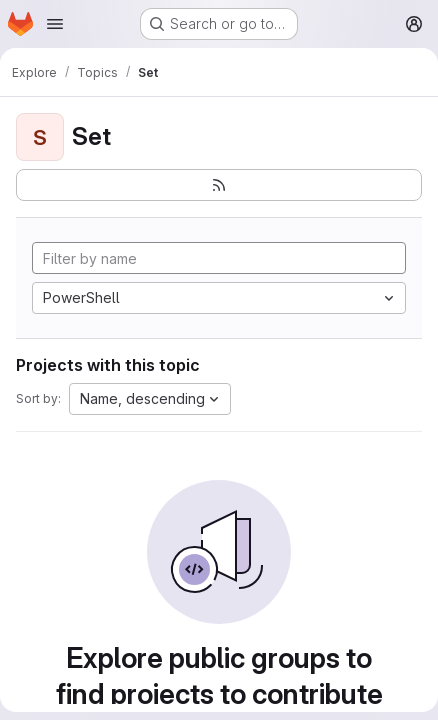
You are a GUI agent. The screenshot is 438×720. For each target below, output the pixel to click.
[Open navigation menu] (55, 24)
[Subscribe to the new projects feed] (219, 185)
